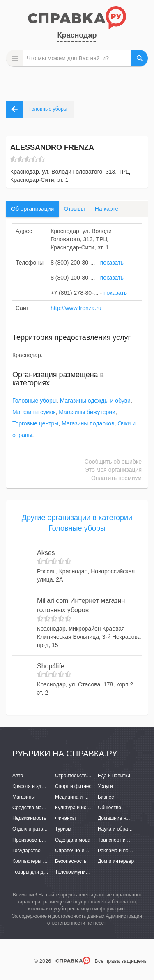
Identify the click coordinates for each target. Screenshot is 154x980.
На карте (107, 209)
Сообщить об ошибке (113, 462)
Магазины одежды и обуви (95, 401)
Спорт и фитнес (73, 786)
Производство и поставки (41, 840)
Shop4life (51, 666)
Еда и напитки (114, 776)
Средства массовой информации (50, 808)
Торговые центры (35, 423)
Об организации (32, 209)
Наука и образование (122, 829)
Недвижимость (29, 818)
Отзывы (74, 209)
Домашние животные (122, 818)
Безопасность (71, 861)
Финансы (65, 818)
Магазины (24, 797)
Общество (109, 808)
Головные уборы (34, 401)
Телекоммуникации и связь (86, 872)
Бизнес (106, 797)
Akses (46, 553)
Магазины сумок (34, 412)
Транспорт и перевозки (124, 840)
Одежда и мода (73, 840)
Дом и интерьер (116, 861)
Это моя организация (113, 470)
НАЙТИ (140, 58)
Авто (18, 776)
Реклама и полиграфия (124, 851)
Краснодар (77, 35)
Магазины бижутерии (87, 412)
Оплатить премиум (116, 478)
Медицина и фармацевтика (86, 797)
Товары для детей (33, 872)
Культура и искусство (79, 808)
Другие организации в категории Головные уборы (77, 523)
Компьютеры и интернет (40, 861)
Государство (26, 851)
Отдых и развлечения (37, 829)
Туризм (63, 829)
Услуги (105, 786)
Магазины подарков (88, 423)
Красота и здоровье (35, 786)
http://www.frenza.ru (76, 308)
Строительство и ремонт (83, 776)
